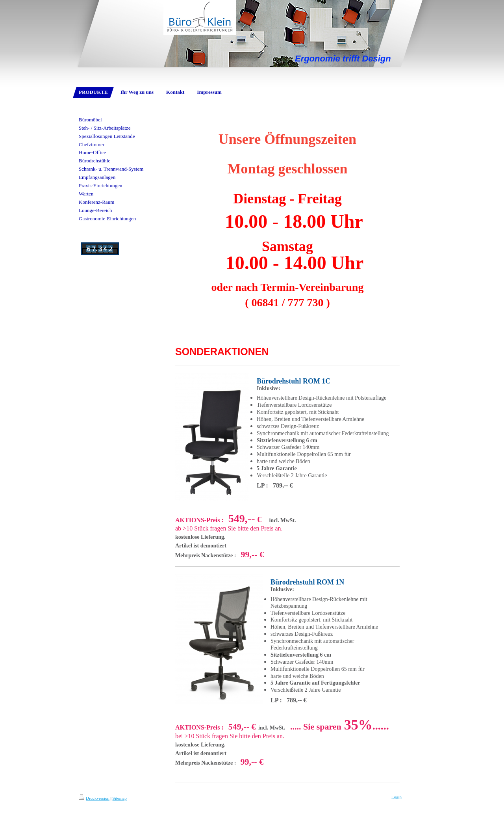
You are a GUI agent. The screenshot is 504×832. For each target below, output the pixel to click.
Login (397, 797)
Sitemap (120, 798)
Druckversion (94, 798)
